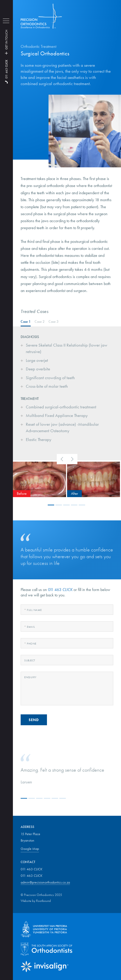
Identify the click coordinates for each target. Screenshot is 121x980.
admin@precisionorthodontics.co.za (45, 882)
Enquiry (30, 677)
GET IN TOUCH (6, 42)
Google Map (30, 849)
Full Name (33, 610)
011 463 (6, 69)
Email (30, 627)
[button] (52, 505)
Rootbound (43, 901)
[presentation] (62, 459)
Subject (30, 660)
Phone (30, 644)
